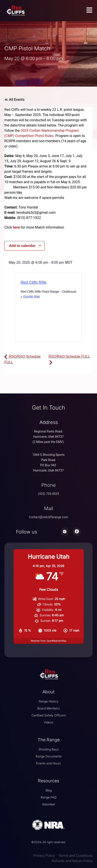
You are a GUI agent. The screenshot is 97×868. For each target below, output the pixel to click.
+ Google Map (30, 296)
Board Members (49, 708)
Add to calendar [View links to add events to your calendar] (25, 246)
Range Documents (49, 756)
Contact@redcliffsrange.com (48, 517)
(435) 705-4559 (49, 494)
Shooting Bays (49, 749)
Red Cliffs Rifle (34, 282)
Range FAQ (49, 797)
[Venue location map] (49, 325)
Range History (49, 701)
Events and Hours (48, 763)
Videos (48, 722)
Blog (49, 790)
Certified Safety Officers (49, 715)
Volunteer (49, 804)
